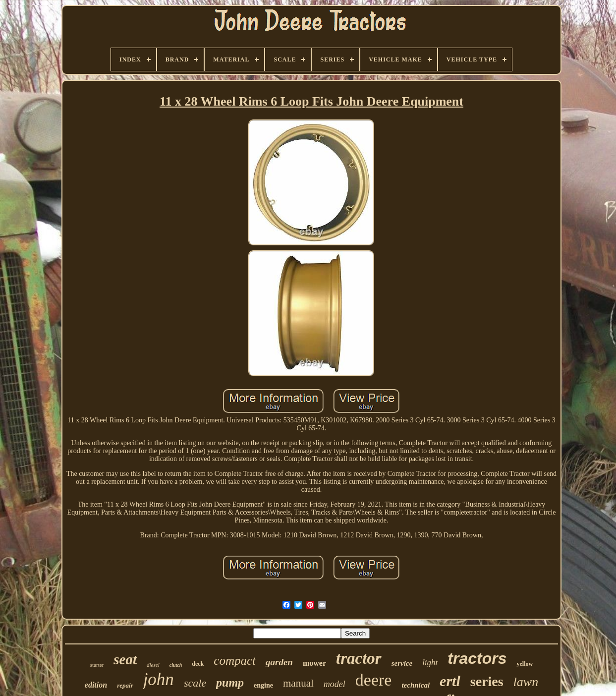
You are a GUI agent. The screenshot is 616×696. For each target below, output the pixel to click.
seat (125, 659)
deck (198, 664)
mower (314, 663)
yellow (525, 664)
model (335, 684)
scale (195, 683)
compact (235, 661)
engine (263, 685)
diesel (153, 665)
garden (279, 662)
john (159, 679)
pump (230, 683)
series (487, 681)
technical (416, 685)
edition (96, 685)
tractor (359, 658)
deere (374, 680)
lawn (526, 682)
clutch (176, 665)
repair (125, 685)
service (402, 663)
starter (97, 665)
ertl (450, 681)
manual (298, 683)
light (430, 663)
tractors (477, 658)
